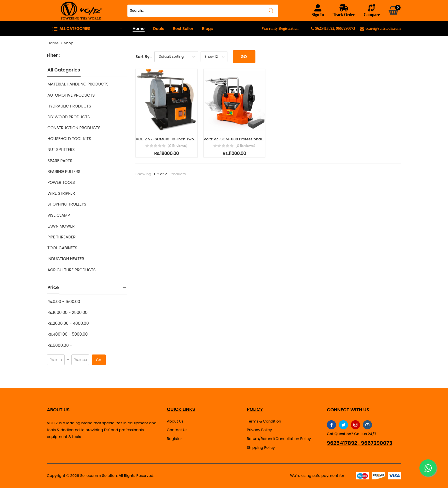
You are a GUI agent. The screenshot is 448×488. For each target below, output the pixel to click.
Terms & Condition (264, 421)
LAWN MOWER (61, 226)
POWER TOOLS (61, 182)
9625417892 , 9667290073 (360, 443)
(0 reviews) (177, 146)
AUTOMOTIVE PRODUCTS (71, 95)
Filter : (53, 56)
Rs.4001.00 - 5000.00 (68, 334)
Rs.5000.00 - (60, 345)
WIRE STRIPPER (61, 193)
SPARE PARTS (60, 161)
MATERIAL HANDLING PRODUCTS (78, 84)
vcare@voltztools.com (380, 28)
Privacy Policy (259, 430)
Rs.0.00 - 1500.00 (64, 302)
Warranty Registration (280, 28)
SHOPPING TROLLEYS (67, 204)
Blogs (207, 29)
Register (174, 439)
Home (139, 29)
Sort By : (143, 57)
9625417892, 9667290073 (334, 28)
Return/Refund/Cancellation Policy (279, 439)
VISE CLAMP (59, 215)
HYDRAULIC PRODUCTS (69, 106)
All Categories (64, 70)
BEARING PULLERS (64, 172)
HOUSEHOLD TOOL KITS (69, 139)
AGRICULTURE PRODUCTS (72, 270)
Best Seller (183, 29)
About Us (175, 421)
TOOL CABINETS (62, 248)
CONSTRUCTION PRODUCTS (74, 128)
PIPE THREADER (62, 237)
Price (53, 287)
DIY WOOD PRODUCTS (69, 117)
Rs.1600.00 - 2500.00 (67, 312)
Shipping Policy (261, 448)
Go (99, 360)
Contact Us (177, 430)
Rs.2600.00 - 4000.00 (68, 323)
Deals (159, 29)
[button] (87, 28)
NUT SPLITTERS (61, 150)
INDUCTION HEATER (66, 259)
